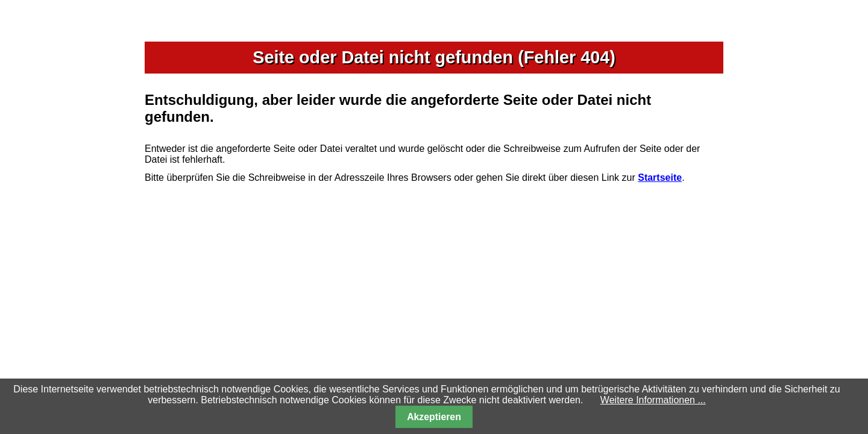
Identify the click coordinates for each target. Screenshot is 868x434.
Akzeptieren (434, 417)
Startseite (660, 178)
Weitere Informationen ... (653, 400)
